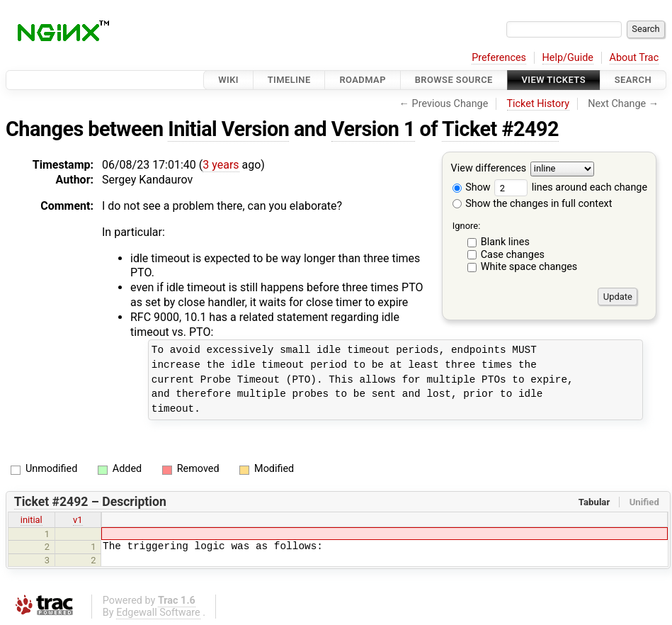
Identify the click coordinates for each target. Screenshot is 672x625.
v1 (78, 520)
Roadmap (363, 80)
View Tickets (554, 80)
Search (633, 80)
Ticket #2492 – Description (90, 502)
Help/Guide (568, 58)
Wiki (228, 80)
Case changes (513, 255)
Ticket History (538, 104)
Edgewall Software (158, 613)
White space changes (529, 267)
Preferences (499, 58)
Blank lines (505, 242)
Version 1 (373, 129)
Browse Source (454, 80)
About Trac (634, 58)
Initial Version (228, 129)
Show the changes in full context (533, 204)
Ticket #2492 (500, 129)
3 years (221, 165)
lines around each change (571, 187)
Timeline (289, 80)
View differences (489, 169)
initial (32, 520)
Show (472, 187)
